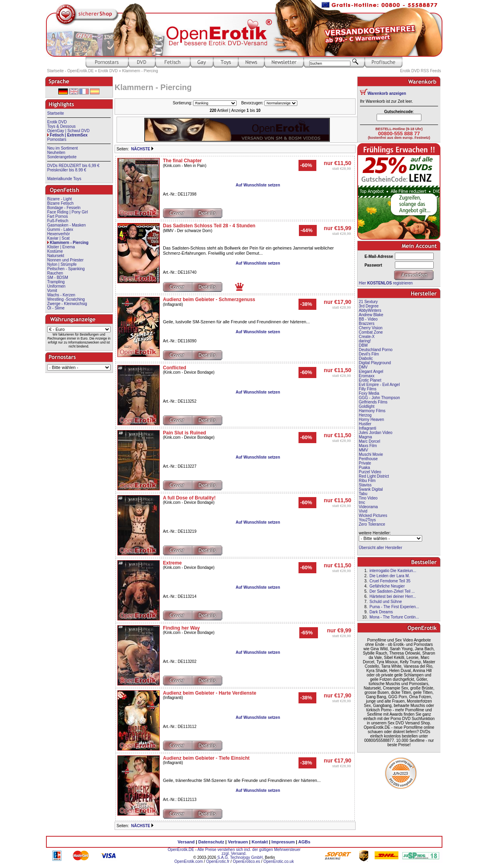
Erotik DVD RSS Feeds (420, 71)
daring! (365, 341)
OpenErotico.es (246, 861)
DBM (363, 345)
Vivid (363, 511)
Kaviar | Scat (58, 238)
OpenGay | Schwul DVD (68, 131)
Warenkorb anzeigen (387, 93)
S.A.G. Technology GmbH (240, 857)
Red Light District (374, 476)
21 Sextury (368, 302)
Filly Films (367, 389)
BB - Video (368, 319)
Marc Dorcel (369, 441)
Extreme (172, 563)
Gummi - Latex (60, 229)
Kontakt (260, 842)
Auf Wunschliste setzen (258, 185)
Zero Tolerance (372, 524)
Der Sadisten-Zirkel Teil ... (392, 591)
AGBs (304, 842)
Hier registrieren (386, 283)
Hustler (365, 424)
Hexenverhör (58, 234)
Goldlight (366, 406)
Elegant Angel (371, 372)
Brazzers (366, 324)
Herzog (365, 415)
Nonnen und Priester (65, 260)
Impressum (283, 842)
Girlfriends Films (373, 402)
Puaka (364, 468)
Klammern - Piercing (140, 71)
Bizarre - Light (59, 199)
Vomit (52, 291)
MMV (363, 450)
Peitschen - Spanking (66, 269)
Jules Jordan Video (376, 433)
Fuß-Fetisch (58, 221)
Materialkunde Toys (64, 179)
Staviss (365, 485)
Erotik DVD (108, 71)
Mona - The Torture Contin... (394, 617)
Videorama (368, 507)
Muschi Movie (371, 454)
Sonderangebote (62, 157)
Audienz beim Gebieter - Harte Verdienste (210, 693)
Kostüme (55, 251)
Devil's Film (369, 354)
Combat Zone (371, 332)
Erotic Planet (370, 380)
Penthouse (368, 459)
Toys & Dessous (61, 126)
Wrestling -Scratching (66, 299)
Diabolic (366, 358)
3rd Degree (369, 306)
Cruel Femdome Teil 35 (390, 581)
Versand (186, 842)
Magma (365, 437)
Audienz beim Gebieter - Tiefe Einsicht (206, 758)
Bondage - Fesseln (64, 208)
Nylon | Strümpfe (62, 264)
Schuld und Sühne (386, 602)
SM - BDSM (58, 277)
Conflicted (175, 368)
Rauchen (55, 273)
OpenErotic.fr (218, 861)
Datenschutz (211, 842)
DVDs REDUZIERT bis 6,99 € (73, 166)
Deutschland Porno (376, 350)
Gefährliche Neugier (387, 586)
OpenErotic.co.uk (278, 861)
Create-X (367, 337)
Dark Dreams (381, 612)
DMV (363, 367)
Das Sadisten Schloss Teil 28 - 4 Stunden (209, 226)
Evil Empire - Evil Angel (379, 385)
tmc (362, 502)
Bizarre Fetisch (60, 203)
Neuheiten (56, 153)
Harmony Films (372, 411)
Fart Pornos (57, 216)
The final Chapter (182, 161)
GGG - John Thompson (379, 398)
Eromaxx (366, 376)
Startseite (55, 113)
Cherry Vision (371, 328)
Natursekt (56, 256)
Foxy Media (369, 393)
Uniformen (56, 286)
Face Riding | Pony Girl (68, 212)
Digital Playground (375, 363)
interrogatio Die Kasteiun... (393, 571)
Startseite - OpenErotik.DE (71, 71)
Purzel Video (370, 472)
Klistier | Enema (61, 247)
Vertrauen (238, 842)
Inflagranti (367, 428)
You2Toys (367, 520)
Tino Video (368, 498)
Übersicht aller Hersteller (380, 548)
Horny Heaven (371, 420)
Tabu (363, 494)
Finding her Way (181, 628)
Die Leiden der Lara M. (390, 576)
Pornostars (57, 139)
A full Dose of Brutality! (189, 498)
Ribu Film (367, 481)
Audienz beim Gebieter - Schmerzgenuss (209, 300)
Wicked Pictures (373, 516)
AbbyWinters (370, 310)
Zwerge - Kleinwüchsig (67, 304)
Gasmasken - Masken (66, 225)
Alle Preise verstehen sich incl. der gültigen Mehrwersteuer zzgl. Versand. (249, 852)
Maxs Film (368, 446)
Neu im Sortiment (62, 148)
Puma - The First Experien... (394, 607)
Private (365, 463)
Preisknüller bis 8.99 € (67, 170)
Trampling (56, 282)
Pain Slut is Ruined (185, 433)
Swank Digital (371, 489)
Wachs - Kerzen (61, 295)
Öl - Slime (56, 308)
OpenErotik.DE (181, 850)
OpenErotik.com (189, 861)
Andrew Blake (371, 315)
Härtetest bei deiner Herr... (393, 596)
